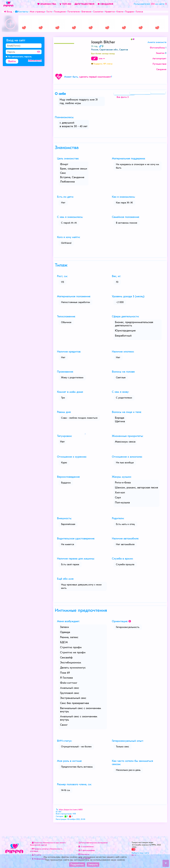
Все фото (123, 99)
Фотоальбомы (157, 48)
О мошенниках (86, 846)
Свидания (161, 69)
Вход (8, 12)
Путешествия (159, 64)
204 (153, 4)
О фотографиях (86, 850)
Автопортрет (159, 58)
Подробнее (77, 865)
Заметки (160, 53)
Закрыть (93, 865)
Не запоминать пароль (19, 57)
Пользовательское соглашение (93, 843)
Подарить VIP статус (103, 64)
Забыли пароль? (35, 60)
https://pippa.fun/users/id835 (71, 810)
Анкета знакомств (157, 42)
